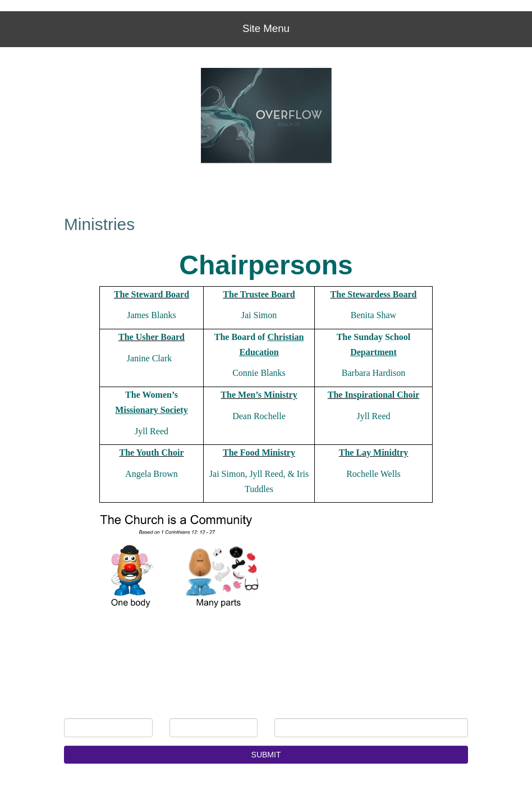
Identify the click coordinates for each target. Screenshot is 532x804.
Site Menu (266, 28)
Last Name (204, 709)
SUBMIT (266, 755)
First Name (98, 709)
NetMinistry (200, 788)
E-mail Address (317, 709)
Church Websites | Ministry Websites (119, 788)
